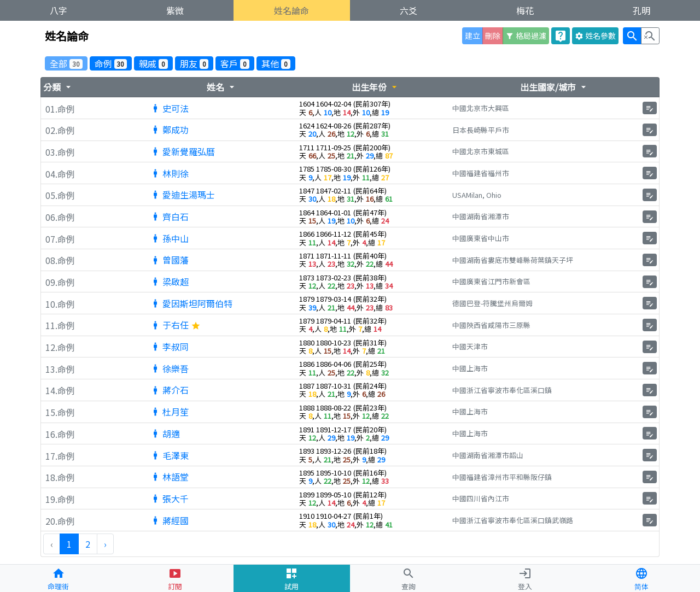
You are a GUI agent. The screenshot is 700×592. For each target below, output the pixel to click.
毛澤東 (170, 455)
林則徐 (170, 173)
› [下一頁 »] (105, 544)
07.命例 (60, 239)
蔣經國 (170, 520)
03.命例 (60, 153)
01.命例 (60, 109)
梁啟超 (170, 282)
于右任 (176, 325)
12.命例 (60, 348)
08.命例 (60, 261)
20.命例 (60, 521)
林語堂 (170, 477)
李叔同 (170, 347)
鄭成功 (170, 130)
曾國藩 (170, 260)
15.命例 (60, 413)
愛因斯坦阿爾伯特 (191, 303)
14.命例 (60, 391)
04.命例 (60, 174)
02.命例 (60, 131)
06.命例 (60, 218)
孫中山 (170, 238)
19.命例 (60, 500)
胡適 (165, 433)
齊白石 (170, 216)
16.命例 (60, 435)
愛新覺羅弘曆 (183, 151)
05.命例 (60, 196)
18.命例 (60, 478)
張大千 (170, 499)
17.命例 (60, 456)
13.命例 (60, 370)
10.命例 (60, 304)
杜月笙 (170, 412)
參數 (595, 36)
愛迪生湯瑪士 (183, 195)
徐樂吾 (170, 368)
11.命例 (60, 326)
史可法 (170, 108)
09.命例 (60, 283)
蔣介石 (170, 390)
